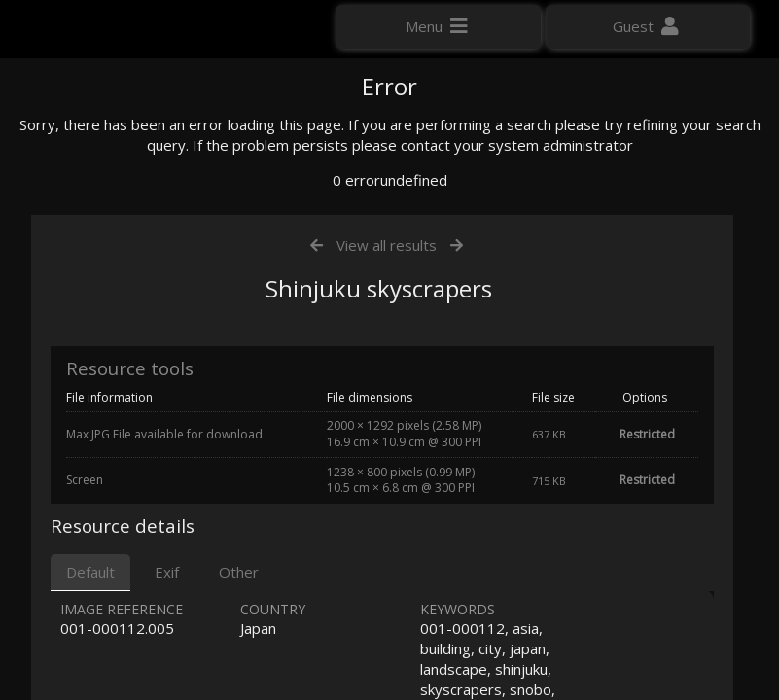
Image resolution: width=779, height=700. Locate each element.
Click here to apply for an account (125, 350)
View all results (387, 445)
